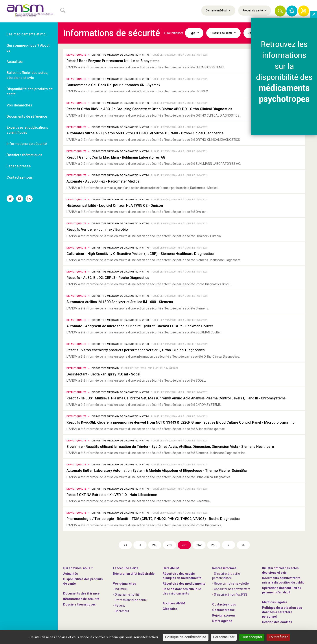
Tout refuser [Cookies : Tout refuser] (278, 637)
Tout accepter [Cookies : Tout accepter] (252, 637)
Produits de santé (223, 33)
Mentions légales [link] (275, 602)
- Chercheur (121, 611)
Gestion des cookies (277, 622)
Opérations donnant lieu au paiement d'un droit (282, 590)
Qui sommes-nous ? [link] (78, 568)
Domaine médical (218, 10)
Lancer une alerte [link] (126, 568)
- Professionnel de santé (130, 600)
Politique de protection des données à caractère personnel (282, 612)
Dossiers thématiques (79, 604)
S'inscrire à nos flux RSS (231, 595)
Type (194, 33)
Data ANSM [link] (171, 568)
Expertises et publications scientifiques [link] (27, 130)
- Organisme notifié (126, 595)
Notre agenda (222, 621)
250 (170, 545)
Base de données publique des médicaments (182, 591)
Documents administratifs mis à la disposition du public (283, 580)
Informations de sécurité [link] (27, 144)
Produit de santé (255, 10)
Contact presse (223, 610)
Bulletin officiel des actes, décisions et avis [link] (27, 75)
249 (155, 545)
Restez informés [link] (224, 568)
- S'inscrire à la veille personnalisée (226, 576)
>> (243, 545)
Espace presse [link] (19, 166)
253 (214, 545)
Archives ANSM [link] (174, 603)
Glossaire (170, 609)
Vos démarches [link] (19, 105)
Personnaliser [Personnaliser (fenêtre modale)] (224, 637)
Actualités (71, 574)
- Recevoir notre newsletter (231, 584)
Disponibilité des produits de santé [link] (30, 91)
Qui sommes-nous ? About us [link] (28, 48)
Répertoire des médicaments (184, 584)
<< (125, 545)
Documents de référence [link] (27, 116)
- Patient (119, 606)
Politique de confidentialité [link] (186, 637)
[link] (29, 11)
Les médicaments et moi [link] (27, 34)
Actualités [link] (15, 62)
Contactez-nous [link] (20, 177)
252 (199, 545)
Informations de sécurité (81, 599)
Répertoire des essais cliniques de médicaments (182, 576)
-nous (224, 615)
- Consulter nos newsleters (231, 589)
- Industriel (120, 589)
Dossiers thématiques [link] (24, 155)
